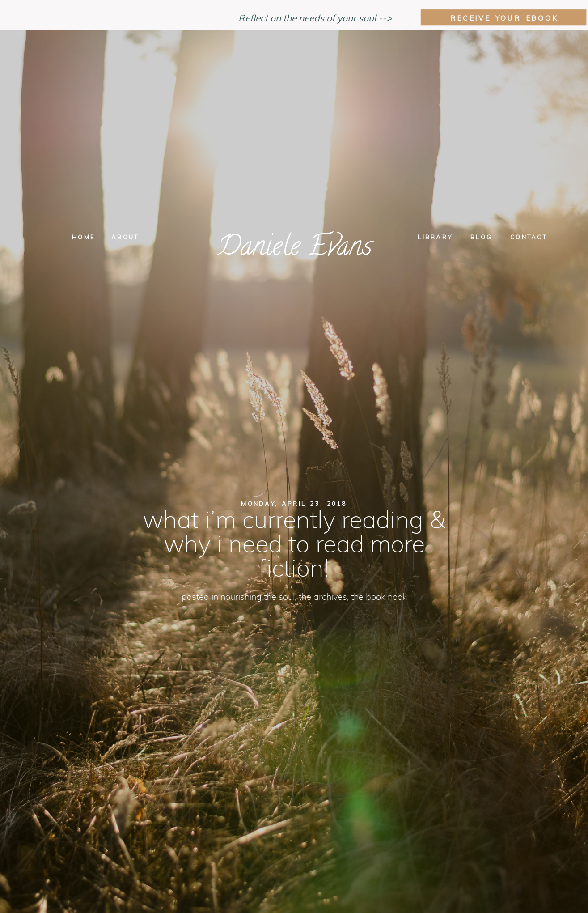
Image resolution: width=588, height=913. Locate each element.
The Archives (323, 597)
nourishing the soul (258, 597)
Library (435, 237)
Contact (529, 237)
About (125, 237)
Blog (481, 237)
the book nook (379, 597)
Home (83, 237)
